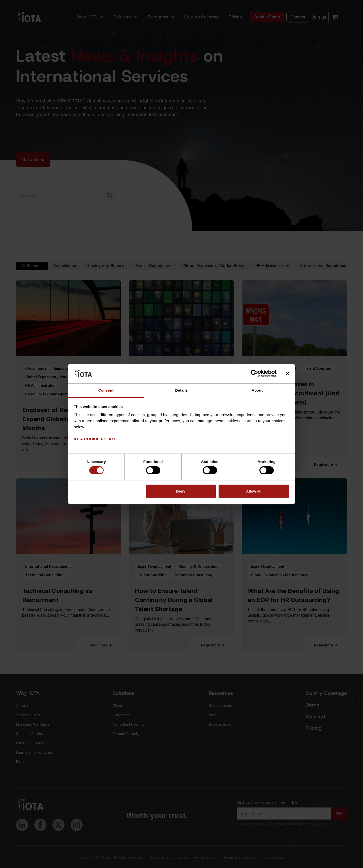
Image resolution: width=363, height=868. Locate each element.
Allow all (254, 491)
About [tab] (257, 390)
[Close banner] (288, 373)
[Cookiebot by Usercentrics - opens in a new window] (254, 373)
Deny (181, 491)
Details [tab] (181, 390)
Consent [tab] (106, 390)
